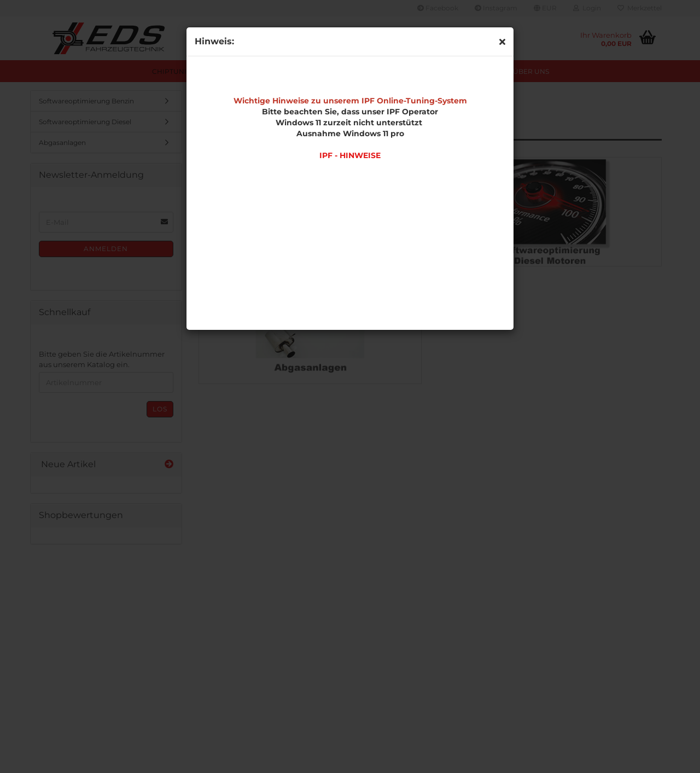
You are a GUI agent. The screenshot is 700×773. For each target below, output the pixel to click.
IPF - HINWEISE (350, 155)
